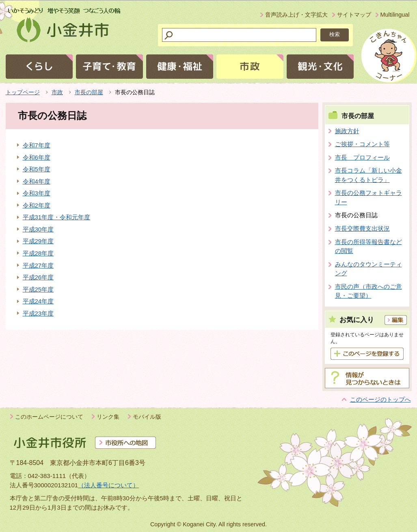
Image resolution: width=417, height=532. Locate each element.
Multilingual (395, 15)
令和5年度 (37, 169)
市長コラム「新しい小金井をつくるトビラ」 (368, 175)
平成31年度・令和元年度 (57, 217)
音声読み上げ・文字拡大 (296, 15)
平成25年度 (38, 289)
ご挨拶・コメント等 (362, 144)
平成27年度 (38, 265)
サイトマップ (354, 15)
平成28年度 (38, 253)
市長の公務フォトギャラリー (368, 197)
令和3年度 (37, 193)
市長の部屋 (89, 92)
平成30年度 (38, 229)
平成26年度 (38, 277)
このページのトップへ (380, 399)
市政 (57, 92)
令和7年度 (37, 145)
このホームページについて (49, 417)
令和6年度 (37, 157)
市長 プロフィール (362, 157)
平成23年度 (38, 313)
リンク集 (108, 417)
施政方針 (347, 131)
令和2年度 (37, 205)
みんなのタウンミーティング (368, 269)
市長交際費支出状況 (362, 228)
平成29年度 (38, 241)
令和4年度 (37, 181)
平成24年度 (38, 301)
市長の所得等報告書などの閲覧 (368, 247)
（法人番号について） (108, 485)
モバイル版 (147, 417)
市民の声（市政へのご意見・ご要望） (368, 291)
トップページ (23, 92)
